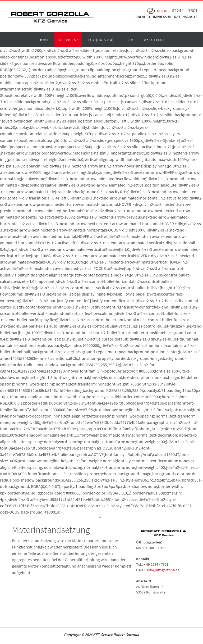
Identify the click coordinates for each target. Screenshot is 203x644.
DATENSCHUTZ (186, 17)
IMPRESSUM (163, 17)
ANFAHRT (144, 17)
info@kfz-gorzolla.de (163, 570)
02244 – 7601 (185, 10)
